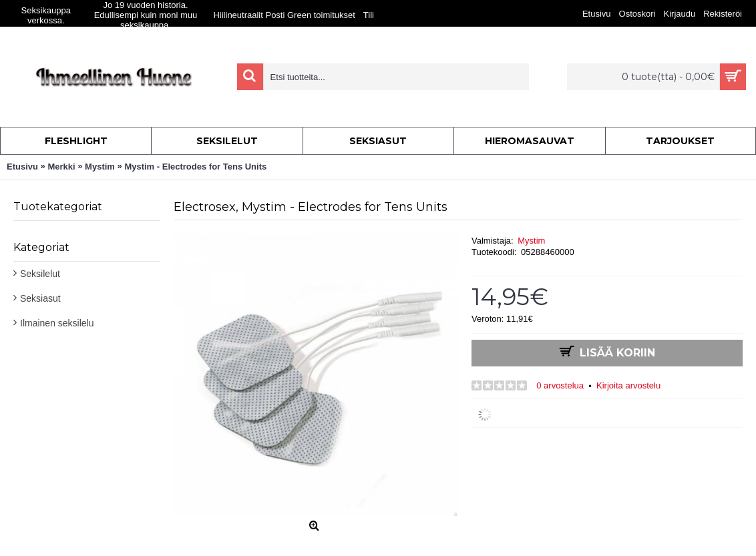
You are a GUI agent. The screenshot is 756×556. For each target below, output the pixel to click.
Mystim (531, 241)
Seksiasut (40, 298)
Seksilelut (40, 274)
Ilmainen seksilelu (57, 323)
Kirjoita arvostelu (628, 385)
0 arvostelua (560, 385)
